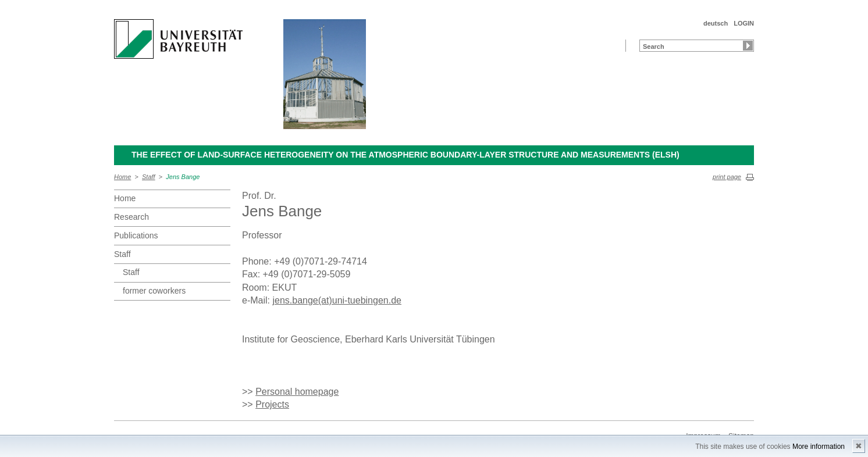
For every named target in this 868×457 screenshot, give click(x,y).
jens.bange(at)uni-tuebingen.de (337, 300)
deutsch (716, 23)
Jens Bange (183, 177)
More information (819, 447)
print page (727, 177)
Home (122, 177)
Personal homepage (297, 392)
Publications (136, 235)
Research (131, 217)
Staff (149, 177)
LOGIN (744, 23)
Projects (272, 404)
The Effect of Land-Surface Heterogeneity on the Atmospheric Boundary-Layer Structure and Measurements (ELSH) (405, 155)
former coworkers (154, 291)
